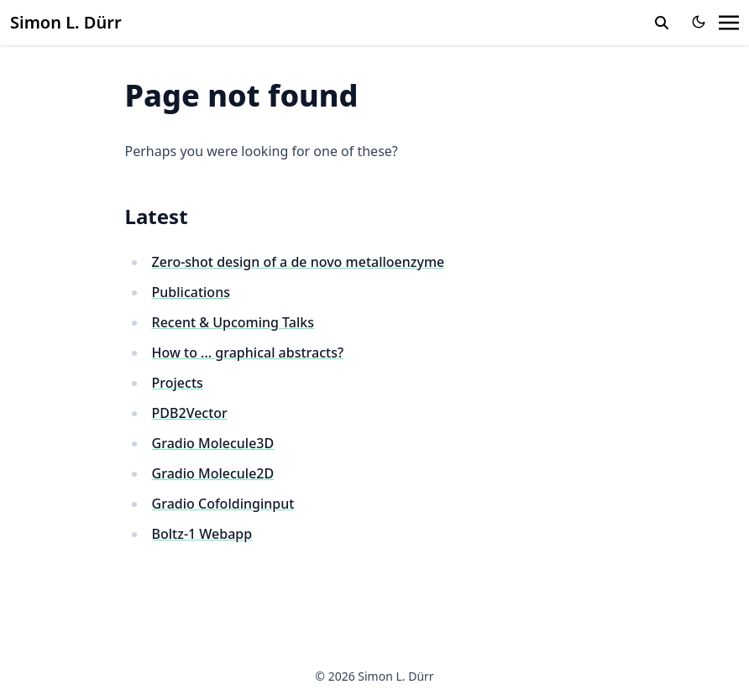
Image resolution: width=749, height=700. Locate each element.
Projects (178, 383)
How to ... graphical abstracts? (248, 353)
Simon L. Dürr (66, 22)
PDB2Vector (190, 413)
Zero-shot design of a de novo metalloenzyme (299, 262)
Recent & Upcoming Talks (233, 322)
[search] (662, 23)
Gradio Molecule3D (213, 443)
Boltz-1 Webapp (202, 534)
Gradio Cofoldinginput (223, 504)
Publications (191, 292)
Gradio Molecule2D (213, 473)
